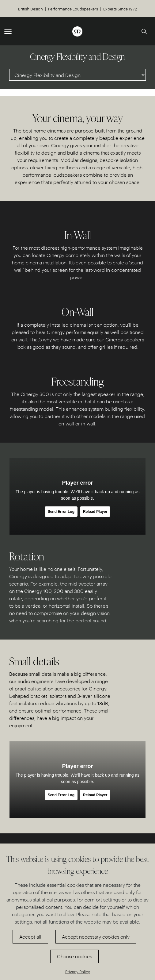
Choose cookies (74, 956)
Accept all (30, 937)
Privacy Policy (78, 972)
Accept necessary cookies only (96, 937)
